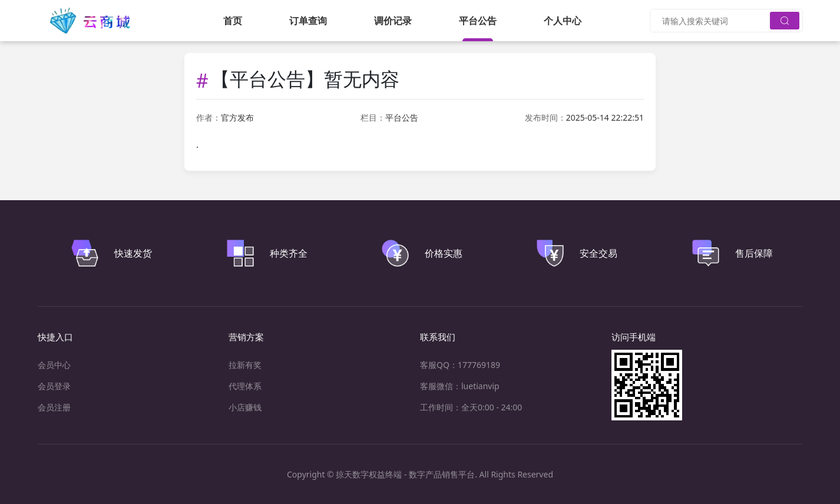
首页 (233, 21)
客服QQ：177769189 (460, 365)
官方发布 (237, 117)
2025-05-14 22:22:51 (605, 117)
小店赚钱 (245, 407)
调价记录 (393, 21)
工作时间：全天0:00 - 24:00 (471, 407)
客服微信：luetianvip (460, 386)
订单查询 (308, 21)
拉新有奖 (245, 365)
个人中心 (563, 21)
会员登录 (54, 386)
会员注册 (54, 407)
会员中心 (54, 365)
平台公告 (478, 21)
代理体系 (245, 386)
